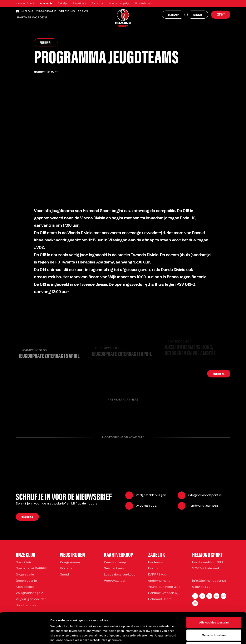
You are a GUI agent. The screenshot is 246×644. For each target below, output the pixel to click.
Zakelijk (63, 4)
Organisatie (46, 12)
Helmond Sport (25, 4)
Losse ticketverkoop (120, 575)
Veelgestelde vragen (151, 496)
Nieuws (27, 12)
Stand (64, 575)
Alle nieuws (46, 42)
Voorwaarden (115, 581)
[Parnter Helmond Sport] (31, 416)
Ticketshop (173, 14)
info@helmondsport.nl (205, 496)
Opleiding (67, 12)
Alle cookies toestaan (214, 594)
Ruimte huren (144, 4)
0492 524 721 (146, 506)
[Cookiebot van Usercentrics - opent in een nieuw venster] (25, 637)
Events (153, 569)
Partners (155, 562)
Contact (221, 14)
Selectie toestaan (214, 606)
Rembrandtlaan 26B (203, 506)
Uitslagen (67, 569)
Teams (83, 12)
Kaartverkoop (115, 562)
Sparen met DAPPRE (31, 569)
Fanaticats (80, 4)
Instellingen (207, 636)
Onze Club (23, 562)
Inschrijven (27, 517)
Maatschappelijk (119, 4)
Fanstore (98, 4)
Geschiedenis (26, 581)
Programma (70, 562)
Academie (46, 4)
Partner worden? (32, 18)
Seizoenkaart (114, 569)
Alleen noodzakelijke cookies (214, 619)
